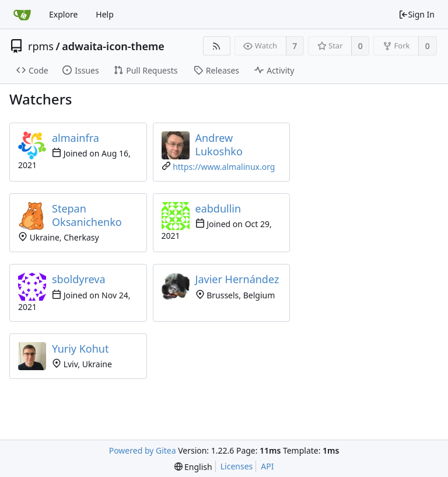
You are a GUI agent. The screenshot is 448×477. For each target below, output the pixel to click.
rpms (41, 46)
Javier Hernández (237, 279)
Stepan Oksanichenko (87, 215)
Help (105, 14)
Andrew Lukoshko (219, 145)
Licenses (237, 466)
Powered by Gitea (143, 450)
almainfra (76, 138)
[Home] (22, 15)
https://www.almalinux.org (224, 167)
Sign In (416, 14)
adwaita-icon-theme (113, 46)
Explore (63, 14)
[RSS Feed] (217, 46)
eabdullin (218, 208)
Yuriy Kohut (80, 349)
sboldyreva (79, 279)
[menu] (193, 467)
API (267, 466)
